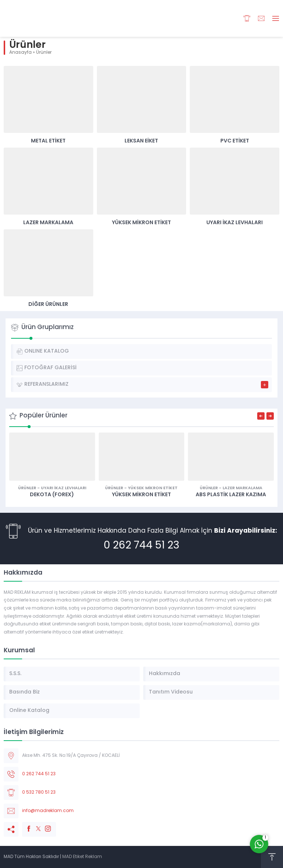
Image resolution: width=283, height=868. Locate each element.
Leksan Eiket (141, 141)
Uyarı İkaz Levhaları (235, 223)
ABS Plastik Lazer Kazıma (231, 495)
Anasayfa (20, 53)
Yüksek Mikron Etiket (141, 223)
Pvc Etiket (235, 141)
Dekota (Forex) (52, 495)
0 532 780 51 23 (39, 793)
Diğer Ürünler (48, 305)
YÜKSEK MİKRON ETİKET (141, 495)
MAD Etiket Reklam (82, 857)
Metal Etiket (48, 141)
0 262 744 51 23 (141, 546)
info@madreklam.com (48, 811)
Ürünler (27, 488)
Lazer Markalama (48, 223)
